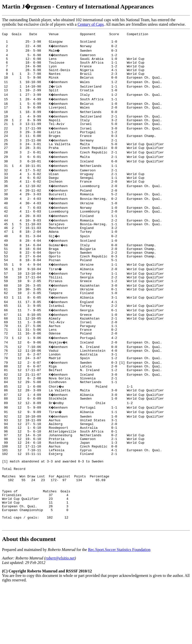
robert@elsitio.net (60, 616)
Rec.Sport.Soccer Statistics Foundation (119, 607)
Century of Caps (91, 24)
